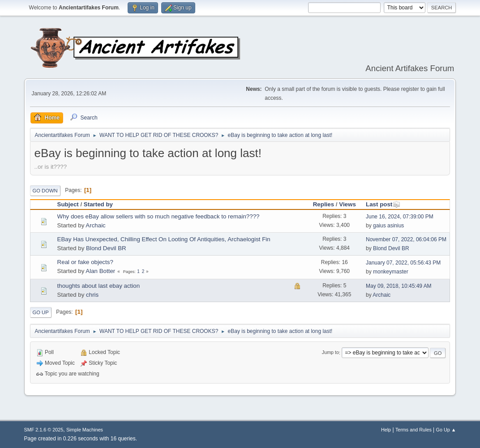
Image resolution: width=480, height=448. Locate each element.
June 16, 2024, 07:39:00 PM (400, 217)
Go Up (41, 312)
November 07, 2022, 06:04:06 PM (406, 239)
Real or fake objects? (85, 262)
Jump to (330, 353)
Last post (383, 204)
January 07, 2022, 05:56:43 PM (403, 263)
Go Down (45, 191)
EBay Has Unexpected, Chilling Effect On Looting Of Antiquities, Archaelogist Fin (164, 239)
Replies (324, 204)
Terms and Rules (414, 430)
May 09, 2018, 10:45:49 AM (399, 286)
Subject (68, 204)
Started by (98, 204)
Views (347, 204)
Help (386, 430)
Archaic (95, 225)
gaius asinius (388, 226)
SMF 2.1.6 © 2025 (44, 430)
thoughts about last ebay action (99, 286)
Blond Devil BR (106, 248)
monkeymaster (391, 272)
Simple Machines (85, 430)
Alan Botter (100, 271)
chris (92, 295)
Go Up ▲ (446, 430)
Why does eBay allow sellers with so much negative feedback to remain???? (159, 216)
